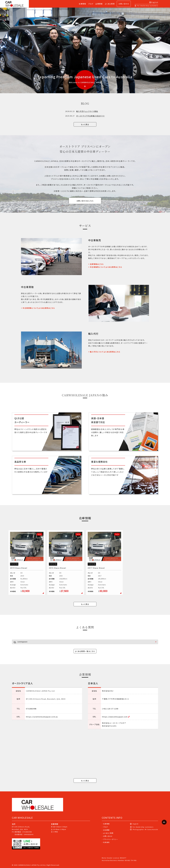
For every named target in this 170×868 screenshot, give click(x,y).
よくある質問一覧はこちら (85, 651)
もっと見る (85, 124)
